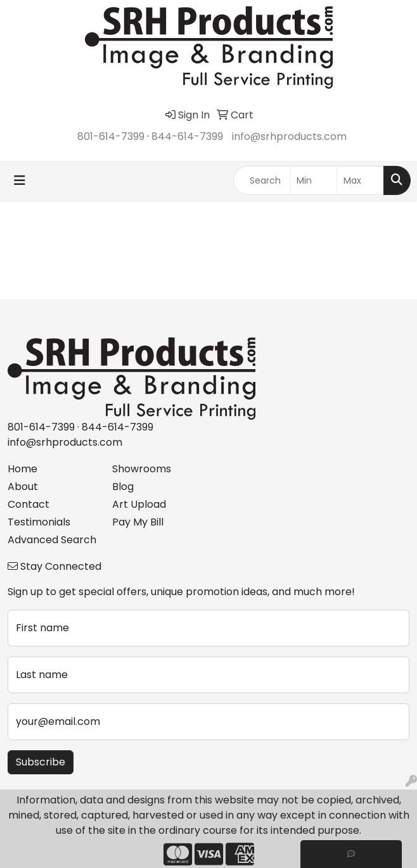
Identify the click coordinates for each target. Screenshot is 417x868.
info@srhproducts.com (289, 136)
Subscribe (41, 762)
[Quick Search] (262, 180)
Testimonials (39, 522)
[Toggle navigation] (20, 180)
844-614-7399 (187, 136)
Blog (123, 487)
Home (22, 469)
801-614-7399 (111, 136)
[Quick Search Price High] (360, 180)
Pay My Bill (138, 522)
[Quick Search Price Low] (313, 180)
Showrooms (142, 469)
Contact (29, 504)
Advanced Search (52, 540)
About (23, 487)
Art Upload (139, 504)
